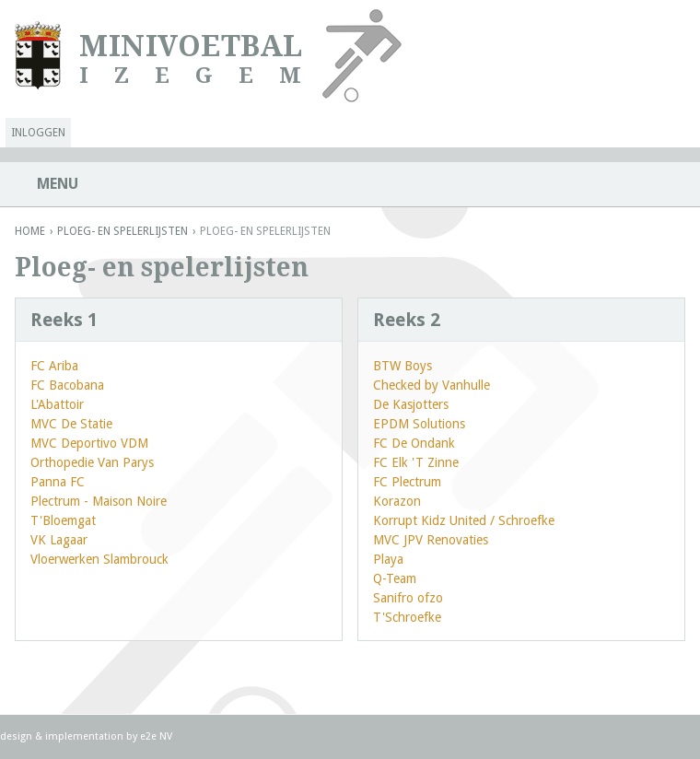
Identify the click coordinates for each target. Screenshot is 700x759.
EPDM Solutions (419, 424)
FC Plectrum (407, 482)
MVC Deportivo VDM (89, 443)
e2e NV (156, 736)
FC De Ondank (414, 443)
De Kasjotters (411, 404)
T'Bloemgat (63, 520)
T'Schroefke (407, 617)
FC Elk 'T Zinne (416, 462)
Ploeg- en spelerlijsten (122, 231)
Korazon (397, 501)
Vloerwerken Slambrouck (99, 559)
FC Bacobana (67, 385)
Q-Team (395, 578)
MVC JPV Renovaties (431, 540)
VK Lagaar (59, 540)
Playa (388, 559)
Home (30, 231)
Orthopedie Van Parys (92, 462)
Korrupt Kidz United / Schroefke (464, 520)
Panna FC (58, 482)
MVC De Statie (71, 424)
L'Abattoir (57, 404)
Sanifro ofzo (408, 598)
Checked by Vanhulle (432, 385)
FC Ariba (54, 366)
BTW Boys (402, 366)
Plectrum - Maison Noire (99, 501)
